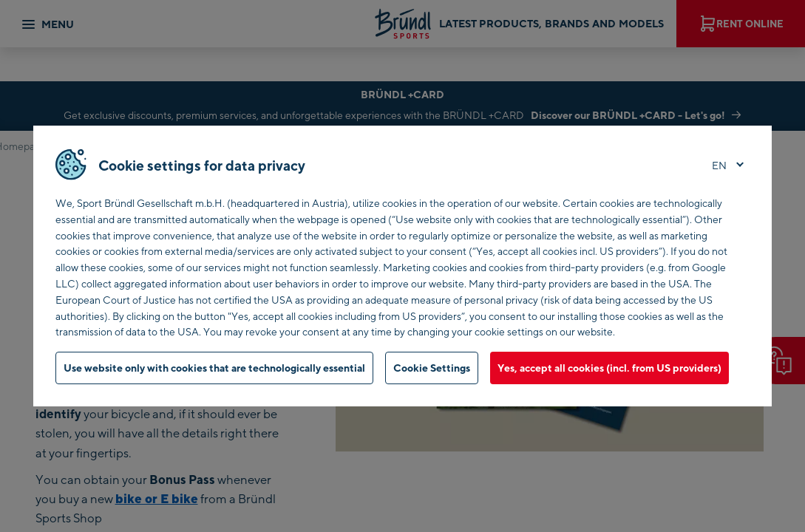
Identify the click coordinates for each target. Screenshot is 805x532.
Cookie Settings (432, 368)
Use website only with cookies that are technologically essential (214, 368)
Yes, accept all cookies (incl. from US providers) (609, 368)
